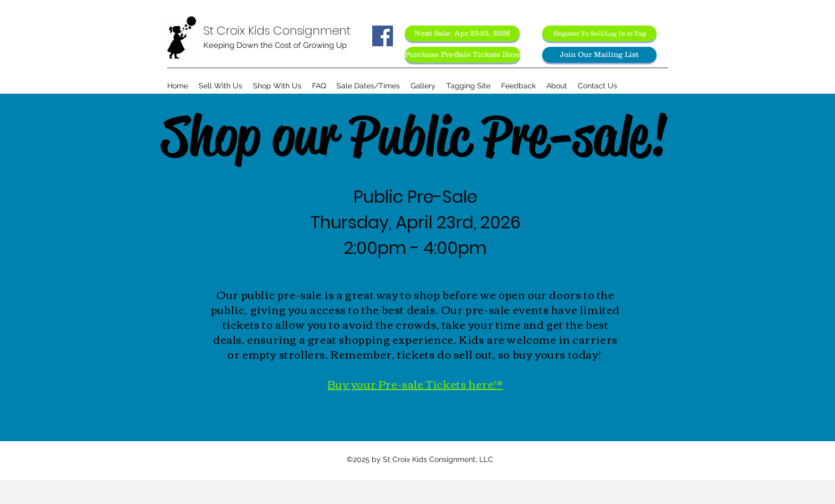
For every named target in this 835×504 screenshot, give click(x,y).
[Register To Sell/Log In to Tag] (599, 34)
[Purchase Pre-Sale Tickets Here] (462, 55)
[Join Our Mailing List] (599, 55)
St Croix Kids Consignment (277, 31)
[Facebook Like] (383, 57)
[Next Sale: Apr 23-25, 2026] (462, 34)
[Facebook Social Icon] (383, 36)
